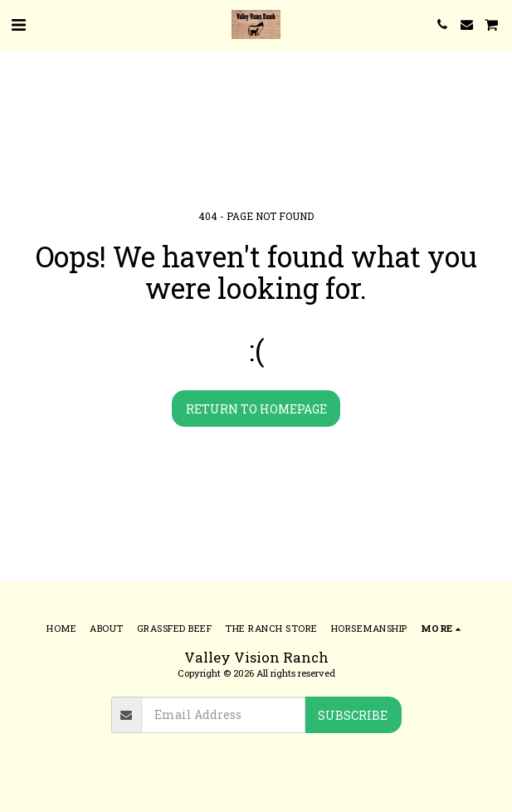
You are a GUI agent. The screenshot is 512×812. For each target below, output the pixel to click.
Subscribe (353, 715)
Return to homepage (256, 409)
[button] (18, 24)
